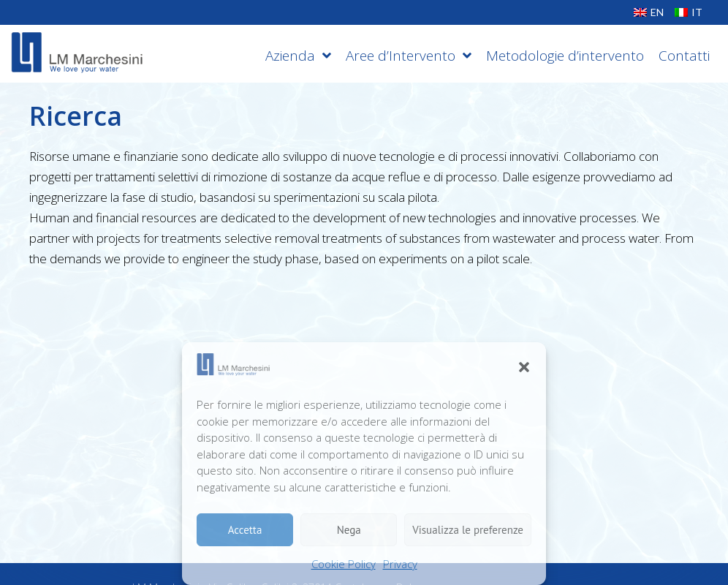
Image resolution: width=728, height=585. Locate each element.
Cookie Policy (344, 564)
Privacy (400, 564)
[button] (524, 367)
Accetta (245, 530)
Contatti (684, 56)
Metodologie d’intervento (565, 56)
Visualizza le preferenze (468, 530)
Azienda (298, 56)
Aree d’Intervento (409, 56)
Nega (349, 530)
